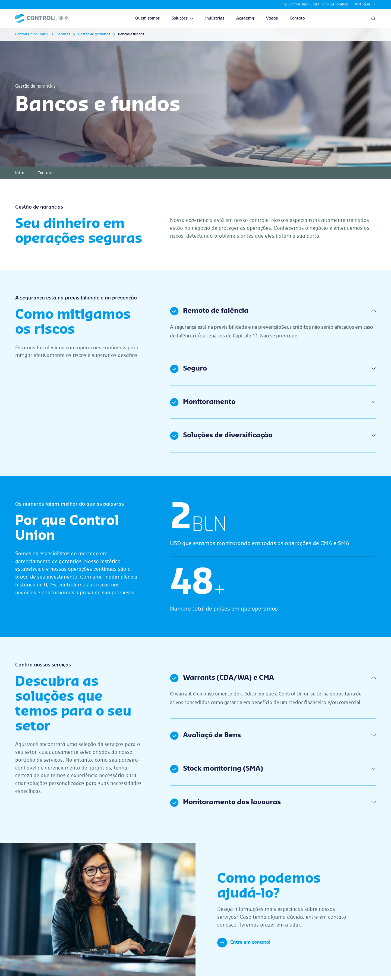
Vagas (272, 18)
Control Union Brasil (304, 4)
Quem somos (147, 18)
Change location (335, 4)
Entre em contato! (244, 943)
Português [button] (365, 4)
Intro (20, 173)
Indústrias (215, 18)
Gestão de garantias (94, 34)
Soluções (182, 18)
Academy (245, 18)
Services (63, 34)
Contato (297, 18)
